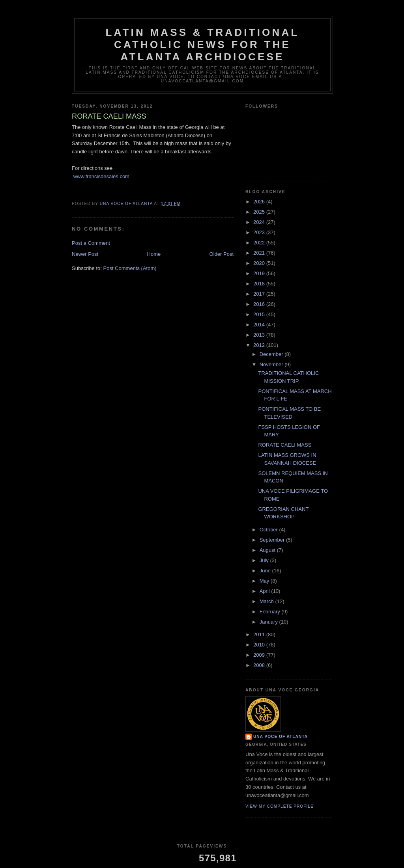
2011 (260, 634)
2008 (260, 665)
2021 (260, 253)
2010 (260, 645)
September (273, 540)
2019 (260, 273)
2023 (260, 232)
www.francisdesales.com (101, 176)
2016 (260, 304)
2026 (260, 202)
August (268, 550)
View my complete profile (280, 806)
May (265, 581)
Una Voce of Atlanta (281, 737)
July (265, 560)
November (272, 364)
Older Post (222, 254)
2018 (260, 284)
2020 (260, 263)
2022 (260, 243)
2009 (260, 655)
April (266, 591)
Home (154, 254)
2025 (260, 212)
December (272, 354)
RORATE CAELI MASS (285, 445)
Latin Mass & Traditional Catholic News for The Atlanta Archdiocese (202, 45)
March (267, 601)
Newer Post (85, 254)
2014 (260, 325)
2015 (260, 314)
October (269, 530)
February (271, 612)
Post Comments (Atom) (130, 268)
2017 (260, 294)
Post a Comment (91, 243)
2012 (260, 345)
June (266, 571)
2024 (260, 222)
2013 (260, 335)
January (269, 622)
